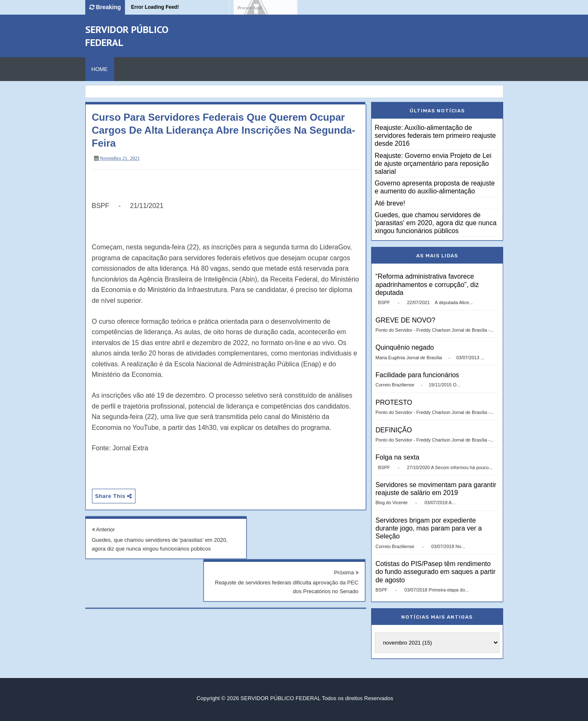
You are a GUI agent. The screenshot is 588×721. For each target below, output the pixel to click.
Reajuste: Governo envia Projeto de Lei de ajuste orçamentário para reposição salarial (433, 164)
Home (100, 69)
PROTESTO (394, 402)
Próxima (346, 529)
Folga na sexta (398, 457)
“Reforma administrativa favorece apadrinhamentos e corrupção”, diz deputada (427, 284)
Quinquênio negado (405, 347)
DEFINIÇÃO (394, 430)
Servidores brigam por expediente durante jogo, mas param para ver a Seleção (429, 528)
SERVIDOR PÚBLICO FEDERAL (280, 698)
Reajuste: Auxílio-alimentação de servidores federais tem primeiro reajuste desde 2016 (435, 136)
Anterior (103, 529)
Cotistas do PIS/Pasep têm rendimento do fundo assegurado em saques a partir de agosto (436, 572)
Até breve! (390, 203)
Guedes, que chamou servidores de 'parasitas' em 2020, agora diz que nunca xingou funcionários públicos (152, 549)
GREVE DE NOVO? (406, 320)
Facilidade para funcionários (417, 375)
